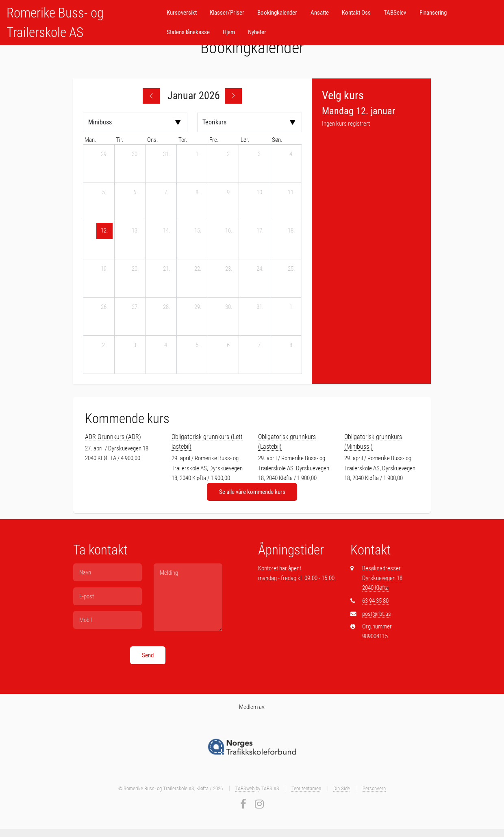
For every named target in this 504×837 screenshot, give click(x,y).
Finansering (433, 13)
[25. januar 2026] (291, 269)
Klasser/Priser (227, 13)
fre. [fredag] (214, 140)
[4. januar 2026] (291, 154)
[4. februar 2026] (167, 346)
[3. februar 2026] (135, 346)
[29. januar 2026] (198, 307)
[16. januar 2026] (229, 231)
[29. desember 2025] (104, 154)
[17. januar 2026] (260, 231)
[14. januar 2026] (167, 231)
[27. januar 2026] (135, 307)
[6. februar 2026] (229, 346)
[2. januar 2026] (229, 154)
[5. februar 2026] (198, 346)
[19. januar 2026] (104, 269)
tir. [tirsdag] (120, 140)
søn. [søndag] (277, 140)
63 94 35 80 (375, 601)
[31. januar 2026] (260, 307)
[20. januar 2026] (135, 269)
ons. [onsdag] (153, 140)
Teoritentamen (306, 788)
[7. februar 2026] (260, 346)
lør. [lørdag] (245, 140)
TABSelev (395, 13)
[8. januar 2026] (198, 193)
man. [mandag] (90, 140)
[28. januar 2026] (167, 307)
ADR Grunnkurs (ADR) (113, 437)
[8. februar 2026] (291, 346)
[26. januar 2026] (104, 307)
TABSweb (245, 788)
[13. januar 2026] (135, 231)
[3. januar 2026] (260, 154)
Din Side (342, 788)
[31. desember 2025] (167, 154)
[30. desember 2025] (135, 154)
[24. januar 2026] (260, 269)
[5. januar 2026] (104, 193)
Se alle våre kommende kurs (252, 492)
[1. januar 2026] (198, 154)
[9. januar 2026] (229, 193)
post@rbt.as (377, 614)
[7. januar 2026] (167, 193)
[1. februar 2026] (291, 307)
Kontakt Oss (356, 13)
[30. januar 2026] (229, 307)
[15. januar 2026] (198, 231)
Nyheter (257, 32)
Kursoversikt (182, 13)
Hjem (229, 32)
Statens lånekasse (188, 32)
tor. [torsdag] (183, 140)
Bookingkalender (277, 13)
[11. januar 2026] (291, 193)
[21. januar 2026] (167, 269)
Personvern (374, 788)
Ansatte (320, 13)
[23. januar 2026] (229, 269)
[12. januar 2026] (104, 231)
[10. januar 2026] (260, 193)
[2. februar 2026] (104, 346)
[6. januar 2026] (135, 193)
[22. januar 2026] (198, 269)
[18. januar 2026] (291, 231)
